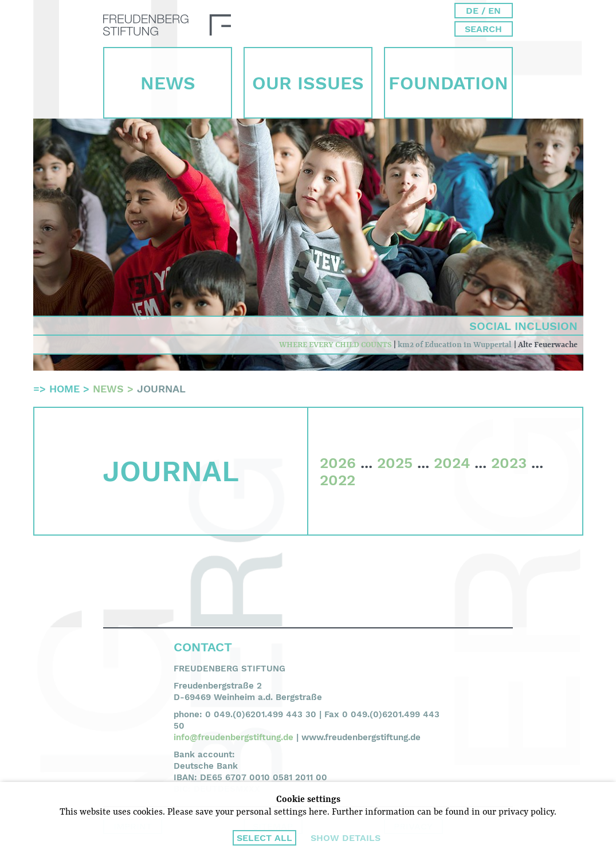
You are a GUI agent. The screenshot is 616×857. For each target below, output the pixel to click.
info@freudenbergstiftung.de (234, 737)
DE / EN (483, 11)
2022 (338, 480)
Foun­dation (448, 83)
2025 (395, 463)
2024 (452, 463)
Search (483, 29)
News (168, 83)
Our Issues (308, 83)
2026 (338, 463)
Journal (161, 389)
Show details (346, 838)
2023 (509, 463)
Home (64, 389)
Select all (264, 838)
